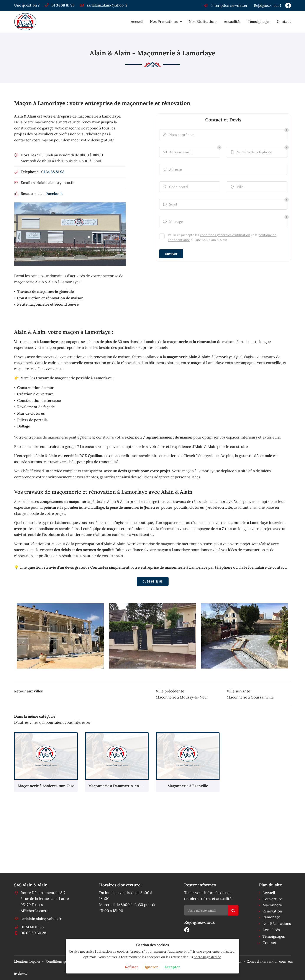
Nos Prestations (164, 22)
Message (173, 222)
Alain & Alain (25, 116)
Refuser (132, 967)
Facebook (54, 194)
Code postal (175, 187)
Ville (237, 187)
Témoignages (259, 22)
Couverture (272, 899)
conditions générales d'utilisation (225, 235)
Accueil (137, 22)
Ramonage (271, 917)
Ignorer (151, 967)
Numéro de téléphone (251, 152)
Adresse (172, 169)
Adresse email (177, 152)
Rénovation (272, 911)
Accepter (172, 967)
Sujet (170, 204)
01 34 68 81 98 (53, 172)
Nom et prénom (179, 135)
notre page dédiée (207, 957)
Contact (284, 22)
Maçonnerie (273, 905)
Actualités (233, 22)
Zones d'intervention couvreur (270, 961)
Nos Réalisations (203, 22)
